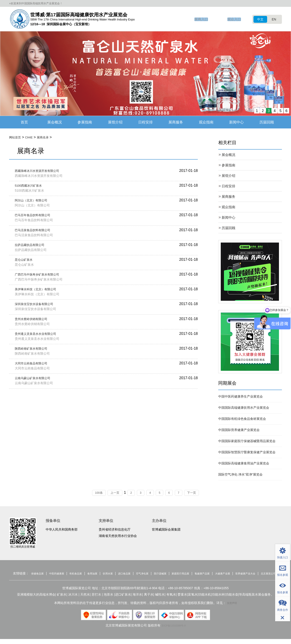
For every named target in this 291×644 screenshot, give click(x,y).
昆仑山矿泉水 (26, 263)
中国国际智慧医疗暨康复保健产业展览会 (247, 453)
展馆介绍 (115, 122)
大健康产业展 (257, 574)
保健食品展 (36, 574)
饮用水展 (120, 574)
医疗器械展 (182, 574)
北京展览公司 (155, 578)
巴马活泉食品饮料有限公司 (37, 232)
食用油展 (101, 574)
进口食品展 (139, 574)
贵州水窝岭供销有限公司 (35, 324)
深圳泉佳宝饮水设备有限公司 (38, 309)
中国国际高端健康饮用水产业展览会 (244, 408)
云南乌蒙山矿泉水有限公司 (37, 385)
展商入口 (200, 19)
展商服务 (176, 122)
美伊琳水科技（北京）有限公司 (40, 293)
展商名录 (49, 137)
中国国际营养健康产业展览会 (239, 430)
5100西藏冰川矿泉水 (32, 187)
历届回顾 (267, 122)
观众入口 (234, 19)
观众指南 (206, 122)
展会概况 (55, 122)
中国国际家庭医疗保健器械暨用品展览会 (247, 441)
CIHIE (33, 137)
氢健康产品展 (232, 574)
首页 (24, 122)
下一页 (200, 493)
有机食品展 (82, 574)
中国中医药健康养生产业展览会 (241, 397)
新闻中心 (236, 122)
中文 (260, 19)
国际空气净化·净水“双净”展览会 (240, 475)
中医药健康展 (59, 574)
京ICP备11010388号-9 (173, 630)
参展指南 (85, 122)
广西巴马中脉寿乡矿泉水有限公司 (42, 278)
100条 (90, 493)
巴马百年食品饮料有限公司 (37, 217)
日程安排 (145, 122)
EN (274, 19)
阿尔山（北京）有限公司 (35, 202)
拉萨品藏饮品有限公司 (33, 248)
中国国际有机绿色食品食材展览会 (242, 419)
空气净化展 (161, 574)
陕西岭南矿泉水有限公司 (35, 355)
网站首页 (16, 137)
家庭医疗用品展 (206, 574)
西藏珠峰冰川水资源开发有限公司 (42, 171)
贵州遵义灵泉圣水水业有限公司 (40, 339)
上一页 (110, 493)
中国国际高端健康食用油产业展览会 (244, 464)
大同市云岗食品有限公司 (35, 370)
